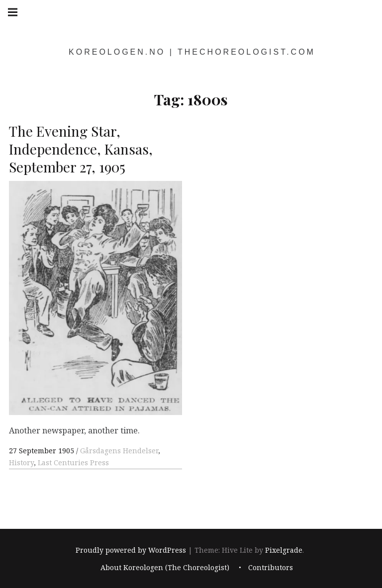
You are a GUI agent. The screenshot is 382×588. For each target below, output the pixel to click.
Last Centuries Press (73, 462)
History (21, 462)
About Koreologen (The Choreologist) (165, 567)
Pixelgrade (284, 550)
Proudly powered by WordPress (131, 550)
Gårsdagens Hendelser (119, 451)
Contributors (271, 567)
